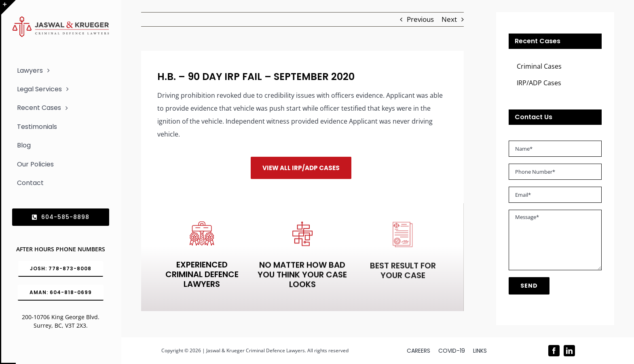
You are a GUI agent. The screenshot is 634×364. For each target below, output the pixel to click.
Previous (420, 19)
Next (449, 19)
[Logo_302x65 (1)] (61, 20)
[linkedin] (569, 351)
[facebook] (554, 351)
